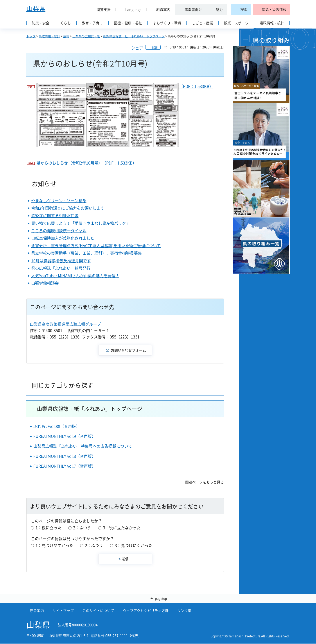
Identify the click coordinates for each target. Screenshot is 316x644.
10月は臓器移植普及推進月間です (61, 261)
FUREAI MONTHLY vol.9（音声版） (65, 436)
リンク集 (184, 611)
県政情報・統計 (49, 36)
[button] (102, 9)
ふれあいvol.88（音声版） (57, 426)
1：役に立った (48, 528)
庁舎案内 (37, 611)
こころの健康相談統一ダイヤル (59, 231)
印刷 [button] (155, 47)
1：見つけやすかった (54, 545)
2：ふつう (82, 528)
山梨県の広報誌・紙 (86, 36)
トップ (31, 36)
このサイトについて (98, 611)
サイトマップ (63, 611)
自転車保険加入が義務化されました (63, 238)
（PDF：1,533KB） (125, 115)
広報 (66, 36)
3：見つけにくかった (134, 545)
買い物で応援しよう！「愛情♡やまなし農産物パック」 (81, 223)
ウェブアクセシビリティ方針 (146, 611)
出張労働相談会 (45, 283)
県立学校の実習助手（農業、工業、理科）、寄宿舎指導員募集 (86, 253)
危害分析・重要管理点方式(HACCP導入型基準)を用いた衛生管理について (96, 246)
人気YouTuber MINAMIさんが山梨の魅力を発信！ (75, 276)
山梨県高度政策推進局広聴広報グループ (65, 324)
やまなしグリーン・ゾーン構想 (59, 201)
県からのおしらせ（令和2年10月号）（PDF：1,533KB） (86, 163)
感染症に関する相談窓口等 (55, 216)
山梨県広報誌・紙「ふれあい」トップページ (134, 36)
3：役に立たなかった (122, 528)
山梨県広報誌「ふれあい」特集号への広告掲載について (83, 446)
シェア (137, 48)
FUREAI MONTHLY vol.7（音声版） (65, 466)
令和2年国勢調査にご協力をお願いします (68, 208)
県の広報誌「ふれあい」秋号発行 (61, 268)
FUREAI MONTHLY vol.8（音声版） (65, 456)
